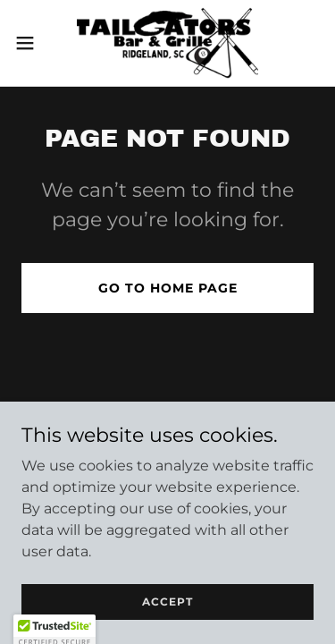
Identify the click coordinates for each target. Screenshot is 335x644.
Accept (167, 602)
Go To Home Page (168, 288)
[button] (31, 43)
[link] (168, 43)
